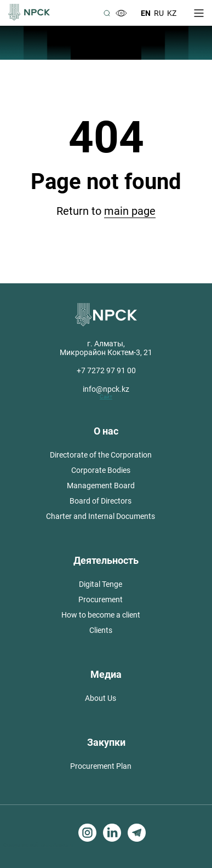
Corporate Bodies (101, 470)
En (146, 13)
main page (130, 211)
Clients (101, 630)
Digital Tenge (101, 584)
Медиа (106, 674)
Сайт (106, 396)
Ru (159, 13)
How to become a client (101, 615)
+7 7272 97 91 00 (106, 370)
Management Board (101, 486)
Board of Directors (101, 501)
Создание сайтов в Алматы (39, 845)
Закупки (106, 742)
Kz (172, 13)
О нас (106, 431)
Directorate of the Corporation (101, 455)
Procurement (101, 599)
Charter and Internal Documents (101, 516)
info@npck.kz (106, 389)
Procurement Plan (101, 766)
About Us (101, 698)
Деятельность (106, 560)
